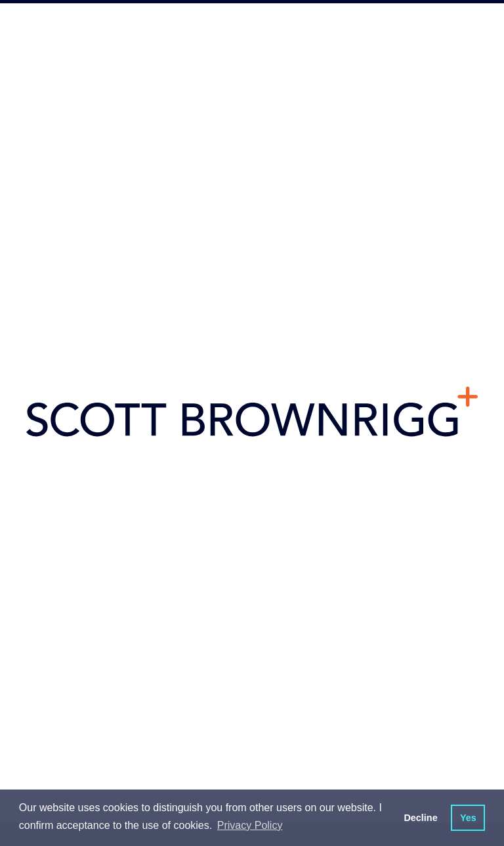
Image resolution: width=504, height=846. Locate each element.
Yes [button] (468, 818)
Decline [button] (420, 818)
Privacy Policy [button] (250, 825)
